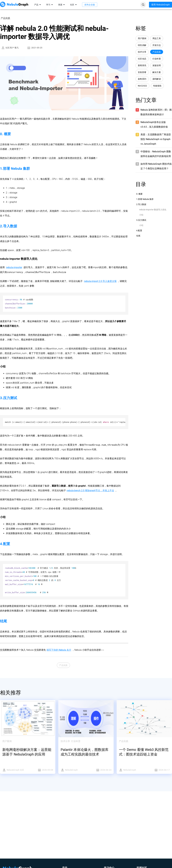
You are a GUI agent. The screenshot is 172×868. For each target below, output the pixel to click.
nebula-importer (14, 267)
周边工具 (157, 38)
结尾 (138, 236)
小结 (141, 215)
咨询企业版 (90, 5)
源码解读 (157, 79)
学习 (50, 5)
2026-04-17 (158, 770)
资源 (62, 5)
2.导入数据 (141, 204)
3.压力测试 (141, 220)
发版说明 (157, 65)
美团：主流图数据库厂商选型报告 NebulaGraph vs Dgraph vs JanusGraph (156, 139)
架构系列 (142, 79)
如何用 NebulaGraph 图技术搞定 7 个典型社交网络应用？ (156, 166)
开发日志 (157, 45)
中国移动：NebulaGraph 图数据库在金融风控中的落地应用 (156, 154)
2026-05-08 (41, 770)
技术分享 (142, 52)
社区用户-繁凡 (10, 48)
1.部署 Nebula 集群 (145, 199)
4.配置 (139, 231)
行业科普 (157, 59)
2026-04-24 (100, 770)
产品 (38, 5)
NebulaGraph (72, 770)
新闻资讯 (142, 65)
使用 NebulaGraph (160, 5)
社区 (74, 5)
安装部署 (142, 72)
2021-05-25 (35, 48)
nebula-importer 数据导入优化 (153, 210)
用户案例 (142, 38)
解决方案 (157, 72)
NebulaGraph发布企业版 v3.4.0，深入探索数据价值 (154, 124)
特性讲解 (142, 45)
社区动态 (142, 59)
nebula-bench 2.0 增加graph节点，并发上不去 (90, 490)
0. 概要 (139, 194)
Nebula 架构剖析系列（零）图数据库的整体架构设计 (156, 112)
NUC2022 (142, 86)
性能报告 (157, 86)
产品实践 (63, 665)
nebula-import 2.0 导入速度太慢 (100, 281)
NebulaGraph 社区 (14, 770)
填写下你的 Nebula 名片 (59, 650)
